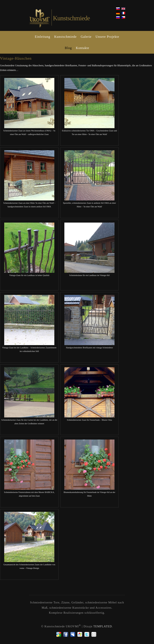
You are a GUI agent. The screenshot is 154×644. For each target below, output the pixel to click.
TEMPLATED (103, 626)
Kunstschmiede (66, 37)
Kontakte (83, 48)
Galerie (86, 37)
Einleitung (43, 37)
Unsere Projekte (107, 37)
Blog (68, 48)
